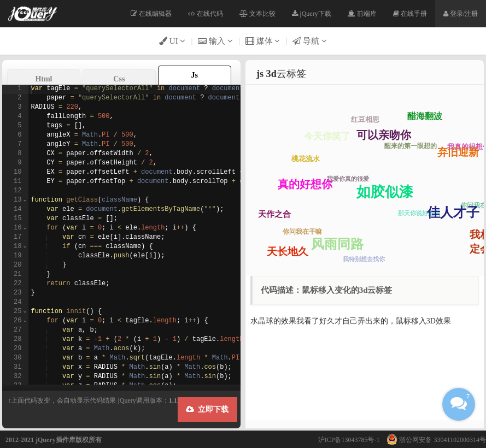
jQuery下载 (311, 14)
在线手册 (410, 14)
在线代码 (206, 14)
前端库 (362, 14)
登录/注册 (461, 14)
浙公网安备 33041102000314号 (434, 440)
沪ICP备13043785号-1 (349, 440)
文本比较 (257, 14)
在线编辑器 (151, 14)
